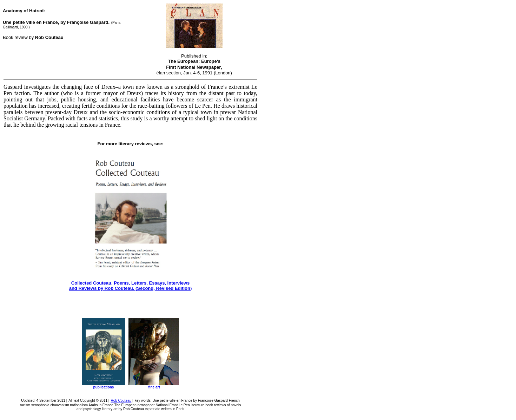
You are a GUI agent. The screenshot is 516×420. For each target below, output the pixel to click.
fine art (154, 387)
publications (104, 387)
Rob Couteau (121, 401)
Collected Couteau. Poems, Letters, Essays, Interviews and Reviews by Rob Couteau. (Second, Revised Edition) (131, 286)
